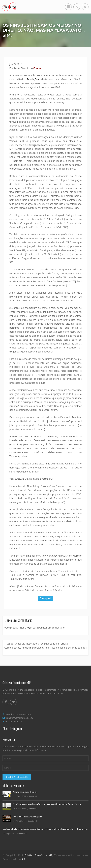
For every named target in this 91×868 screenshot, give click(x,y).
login (29, 628)
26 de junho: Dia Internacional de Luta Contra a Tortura (36, 644)
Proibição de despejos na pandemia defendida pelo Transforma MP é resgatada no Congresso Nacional (47, 804)
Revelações (33, 79)
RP (24, 859)
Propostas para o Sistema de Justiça (25, 792)
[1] (22, 141)
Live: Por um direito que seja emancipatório (27, 817)
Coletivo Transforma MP (38, 855)
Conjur (37, 68)
